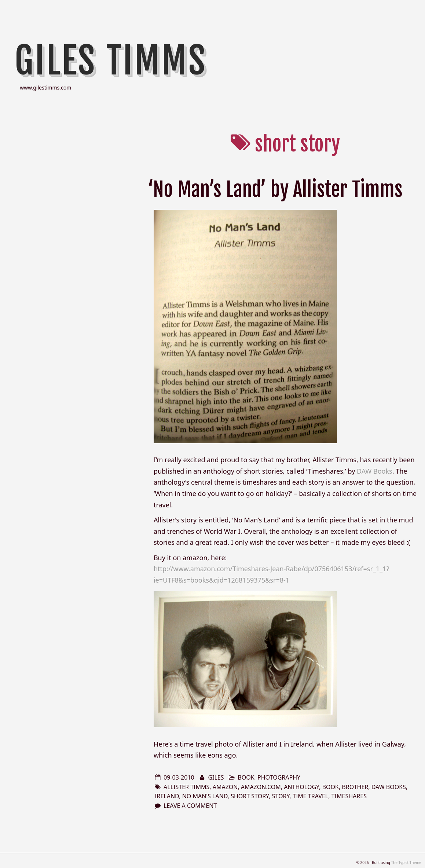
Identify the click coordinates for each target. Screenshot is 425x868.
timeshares (349, 796)
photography (279, 777)
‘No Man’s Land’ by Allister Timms (275, 189)
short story (250, 796)
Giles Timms (111, 61)
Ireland (167, 796)
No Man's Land (205, 796)
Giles (216, 777)
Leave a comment (190, 806)
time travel (310, 796)
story (281, 796)
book (246, 777)
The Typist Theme (406, 862)
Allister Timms (186, 787)
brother (355, 787)
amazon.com (261, 787)
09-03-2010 (179, 777)
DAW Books (375, 471)
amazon (225, 787)
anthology (301, 787)
